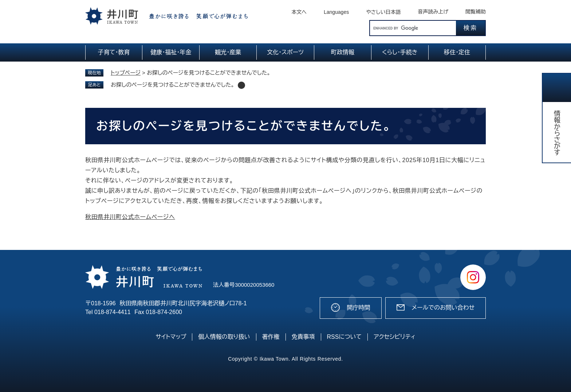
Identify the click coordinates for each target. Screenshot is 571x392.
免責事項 (303, 337)
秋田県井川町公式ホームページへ (130, 217)
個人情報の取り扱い (224, 337)
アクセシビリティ (395, 337)
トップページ (126, 73)
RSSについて (344, 337)
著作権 (271, 337)
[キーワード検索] (413, 28)
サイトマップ (171, 337)
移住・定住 (457, 52)
